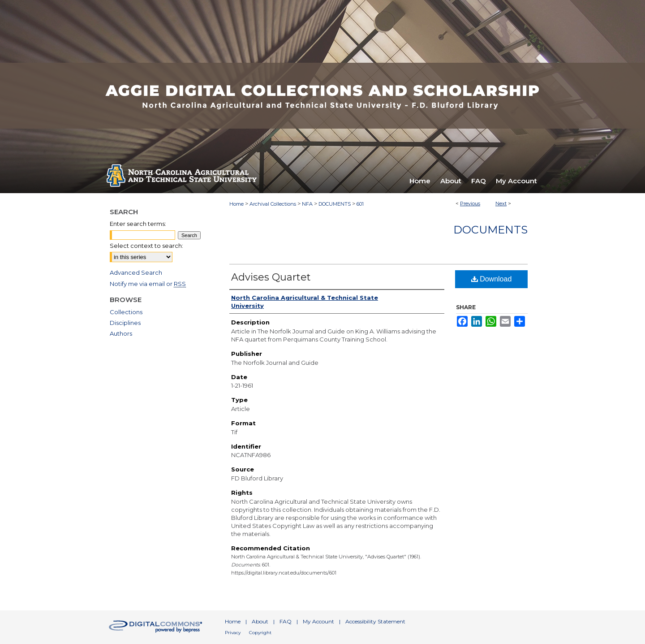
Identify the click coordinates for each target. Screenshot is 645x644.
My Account (318, 621)
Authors (121, 333)
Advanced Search (136, 272)
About (260, 621)
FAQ (286, 621)
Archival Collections (273, 204)
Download (492, 279)
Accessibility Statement (375, 621)
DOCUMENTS (335, 204)
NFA (307, 204)
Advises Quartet (271, 277)
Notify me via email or (148, 284)
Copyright (260, 633)
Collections (126, 312)
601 (360, 204)
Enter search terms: (138, 224)
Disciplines (125, 323)
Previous (470, 203)
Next (501, 203)
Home (236, 204)
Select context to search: (146, 246)
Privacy (233, 633)
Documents (490, 230)
